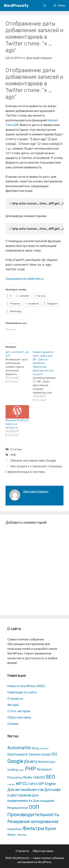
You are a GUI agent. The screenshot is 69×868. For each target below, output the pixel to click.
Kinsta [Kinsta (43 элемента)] (44, 762)
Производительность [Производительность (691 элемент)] (33, 815)
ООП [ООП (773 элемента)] (34, 807)
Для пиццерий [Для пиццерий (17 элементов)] (44, 801)
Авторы (13, 705)
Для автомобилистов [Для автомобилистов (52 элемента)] (25, 790)
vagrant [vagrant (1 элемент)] (11, 784)
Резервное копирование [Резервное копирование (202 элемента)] (33, 822)
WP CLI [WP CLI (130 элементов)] (22, 784)
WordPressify (16, 6)
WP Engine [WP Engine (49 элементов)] (47, 784)
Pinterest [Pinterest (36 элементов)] (44, 769)
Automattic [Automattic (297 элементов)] (19, 748)
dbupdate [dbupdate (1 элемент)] (44, 749)
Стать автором (19, 711)
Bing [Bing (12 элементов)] (35, 748)
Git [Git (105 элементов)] (54, 754)
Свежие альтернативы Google (33, 460)
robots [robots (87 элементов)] (39, 777)
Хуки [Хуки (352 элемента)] (50, 828)
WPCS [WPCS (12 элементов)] (34, 784)
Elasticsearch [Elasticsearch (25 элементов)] (18, 754)
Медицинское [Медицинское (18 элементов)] (18, 808)
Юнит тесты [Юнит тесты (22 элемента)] (17, 835)
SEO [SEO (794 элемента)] (50, 777)
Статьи (16, 449)
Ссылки (13, 724)
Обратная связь (19, 717)
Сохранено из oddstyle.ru (25, 279)
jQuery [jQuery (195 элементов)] (31, 761)
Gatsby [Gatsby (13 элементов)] (46, 754)
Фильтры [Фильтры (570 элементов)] (33, 828)
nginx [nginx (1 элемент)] (22, 770)
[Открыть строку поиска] (45, 6)
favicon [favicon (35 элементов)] (34, 754)
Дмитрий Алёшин (36, 492)
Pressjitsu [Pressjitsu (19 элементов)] (15, 777)
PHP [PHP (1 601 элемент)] (30, 769)
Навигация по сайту (22, 692)
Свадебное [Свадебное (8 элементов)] (15, 829)
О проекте (15, 699)
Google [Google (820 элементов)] (15, 761)
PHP (13, 455)
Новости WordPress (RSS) (26, 686)
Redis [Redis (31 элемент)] (28, 777)
